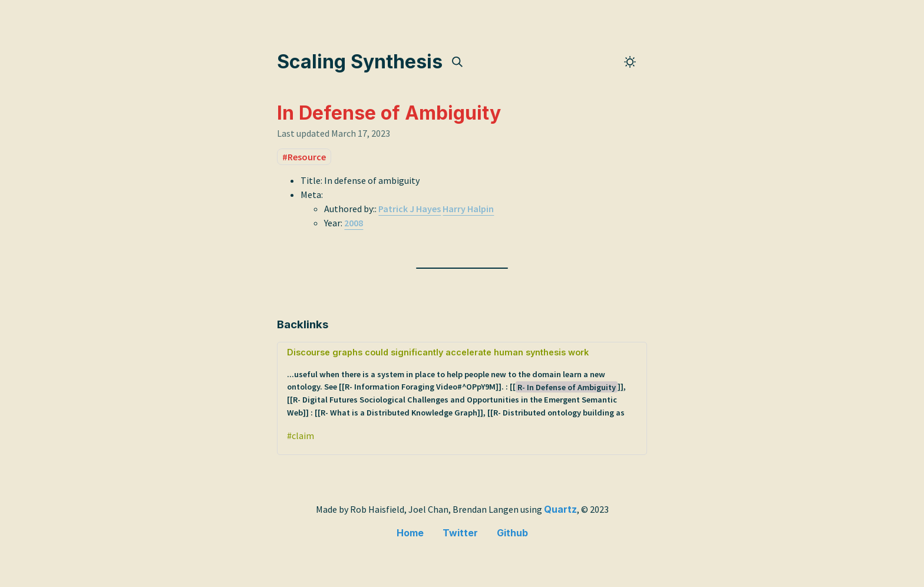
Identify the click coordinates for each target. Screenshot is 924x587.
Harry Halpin (468, 209)
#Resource (304, 157)
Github (512, 533)
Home (410, 533)
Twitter (460, 533)
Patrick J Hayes (410, 209)
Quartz (560, 509)
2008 (354, 223)
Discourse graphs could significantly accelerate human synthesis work (462, 383)
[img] (457, 62)
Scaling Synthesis (360, 62)
